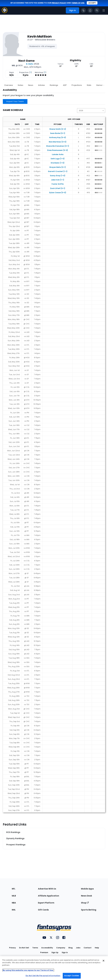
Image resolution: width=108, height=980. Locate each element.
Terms (35, 948)
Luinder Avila (58, 154)
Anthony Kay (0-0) (58, 137)
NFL (14, 889)
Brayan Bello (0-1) (58, 167)
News (31, 85)
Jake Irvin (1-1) (58, 180)
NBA (14, 903)
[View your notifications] (90, 10)
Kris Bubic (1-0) (58, 163)
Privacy (12, 948)
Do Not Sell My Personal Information (43, 976)
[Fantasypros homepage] (5, 12)
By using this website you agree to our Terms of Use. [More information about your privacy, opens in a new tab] (28, 970)
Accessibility (47, 948)
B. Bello (30, 64)
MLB (14, 896)
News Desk (86, 896)
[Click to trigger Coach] (83, 10)
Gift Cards (43, 910)
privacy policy (59, 3)
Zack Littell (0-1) (58, 188)
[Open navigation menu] (104, 10)
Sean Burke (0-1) (58, 133)
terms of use (78, 3)
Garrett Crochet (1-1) (58, 171)
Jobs (78, 948)
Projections (77, 85)
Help (97, 948)
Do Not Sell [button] (24, 948)
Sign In (65, 952)
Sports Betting (89, 910)
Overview (9, 85)
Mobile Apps (87, 889)
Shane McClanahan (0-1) (58, 146)
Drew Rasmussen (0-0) (58, 150)
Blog (71, 948)
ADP (65, 85)
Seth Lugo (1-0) (58, 159)
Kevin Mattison (40, 36)
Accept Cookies (72, 976)
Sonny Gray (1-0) (58, 176)
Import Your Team (15, 101)
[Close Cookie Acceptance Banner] (103, 961)
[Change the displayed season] (91, 111)
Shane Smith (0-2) (58, 129)
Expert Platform (46, 903)
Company (61, 948)
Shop (85, 903)
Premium (44, 952)
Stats (89, 85)
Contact (88, 948)
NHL (14, 910)
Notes (21, 85)
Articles (41, 85)
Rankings (54, 85)
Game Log (101, 85)
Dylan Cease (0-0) (58, 193)
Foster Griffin (58, 184)
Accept (92, 3)
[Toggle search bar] (97, 10)
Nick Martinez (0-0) (58, 142)
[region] (54, 968)
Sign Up (55, 952)
